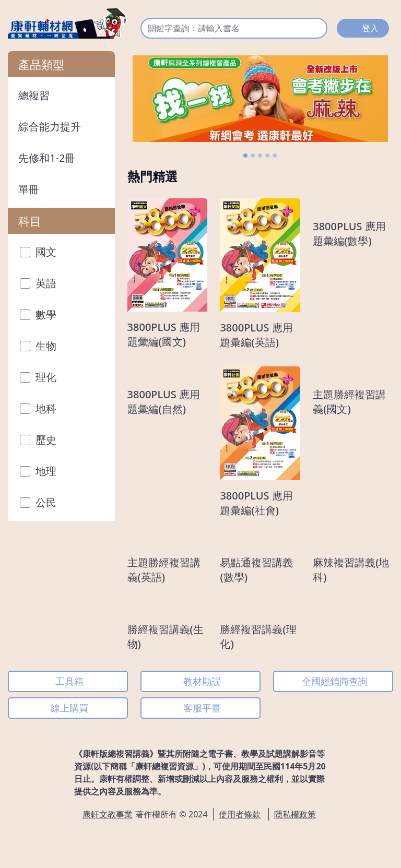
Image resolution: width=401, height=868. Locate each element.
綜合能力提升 (50, 127)
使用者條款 (240, 814)
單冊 (29, 189)
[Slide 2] (253, 156)
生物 (35, 346)
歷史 (35, 440)
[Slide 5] (275, 156)
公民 (35, 502)
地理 (35, 471)
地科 (35, 408)
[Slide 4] (267, 156)
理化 (35, 377)
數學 (35, 314)
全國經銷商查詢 (335, 681)
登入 (370, 28)
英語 (35, 283)
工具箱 (69, 681)
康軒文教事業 (108, 814)
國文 (35, 252)
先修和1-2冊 (47, 158)
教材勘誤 (202, 681)
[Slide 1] (245, 156)
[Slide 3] (260, 156)
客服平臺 (202, 708)
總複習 (34, 95)
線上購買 (69, 708)
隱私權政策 (295, 814)
